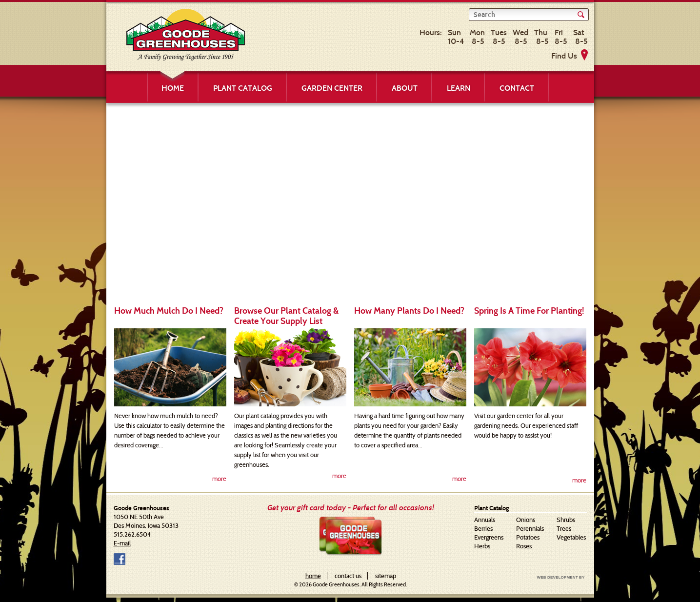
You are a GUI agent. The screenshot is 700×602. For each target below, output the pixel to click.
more (219, 479)
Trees (564, 528)
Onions (526, 520)
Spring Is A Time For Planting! (529, 311)
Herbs (482, 546)
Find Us (564, 56)
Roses (524, 546)
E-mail (122, 543)
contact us (348, 576)
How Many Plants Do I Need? (409, 311)
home (313, 576)
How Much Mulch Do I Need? (169, 311)
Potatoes (528, 537)
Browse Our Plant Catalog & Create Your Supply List (286, 316)
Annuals (485, 520)
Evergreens (489, 537)
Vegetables (571, 537)
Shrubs (566, 520)
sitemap (386, 576)
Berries (483, 528)
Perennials (530, 528)
